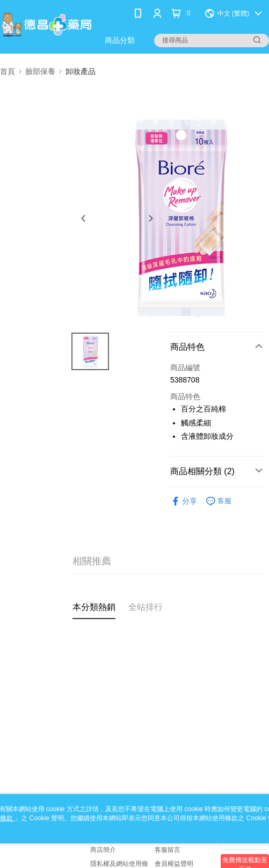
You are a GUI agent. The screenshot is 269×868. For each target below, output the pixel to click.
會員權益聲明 (174, 864)
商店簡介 (103, 850)
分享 (184, 501)
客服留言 (168, 850)
